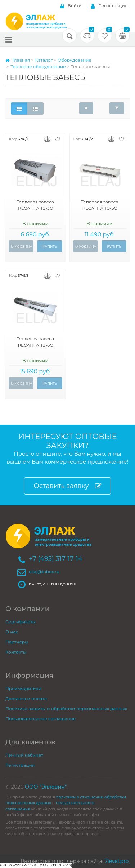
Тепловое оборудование (38, 67)
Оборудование (75, 60)
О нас (12, 632)
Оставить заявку (67, 486)
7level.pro (117, 861)
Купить (50, 246)
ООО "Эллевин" (46, 787)
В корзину (21, 246)
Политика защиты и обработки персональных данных (66, 708)
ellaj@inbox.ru (44, 572)
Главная (18, 60)
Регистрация (109, 6)
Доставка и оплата (26, 698)
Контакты (16, 652)
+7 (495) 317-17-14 (56, 559)
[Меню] (9, 39)
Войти (71, 6)
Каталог (44, 60)
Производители (23, 688)
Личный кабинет (24, 755)
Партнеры (17, 642)
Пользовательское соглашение (40, 719)
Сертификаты (21, 622)
